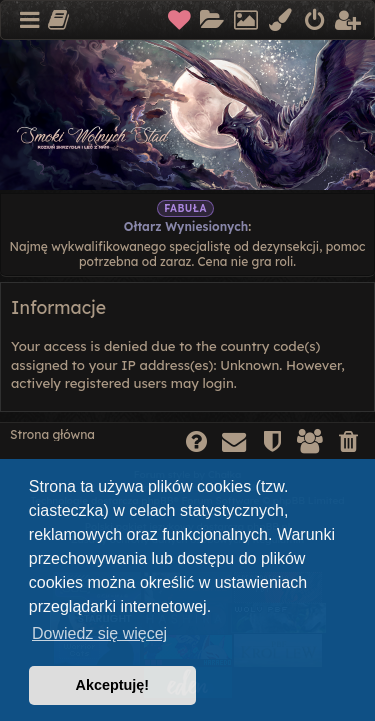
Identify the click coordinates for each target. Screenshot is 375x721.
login (217, 383)
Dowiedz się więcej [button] (99, 633)
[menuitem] (180, 20)
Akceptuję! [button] (113, 685)
